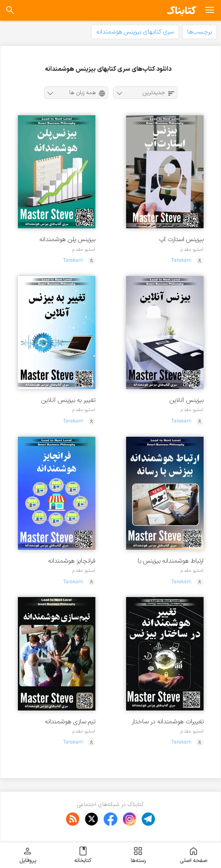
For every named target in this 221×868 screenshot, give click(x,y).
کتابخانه (83, 855)
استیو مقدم (192, 249)
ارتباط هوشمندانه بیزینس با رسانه (171, 561)
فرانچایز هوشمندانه (72, 561)
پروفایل (28, 855)
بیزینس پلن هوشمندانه (67, 240)
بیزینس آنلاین (187, 400)
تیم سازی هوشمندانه (70, 722)
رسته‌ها (138, 855)
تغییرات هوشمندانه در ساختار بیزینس (168, 722)
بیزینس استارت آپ (181, 240)
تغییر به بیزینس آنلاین (68, 400)
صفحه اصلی (193, 855)
